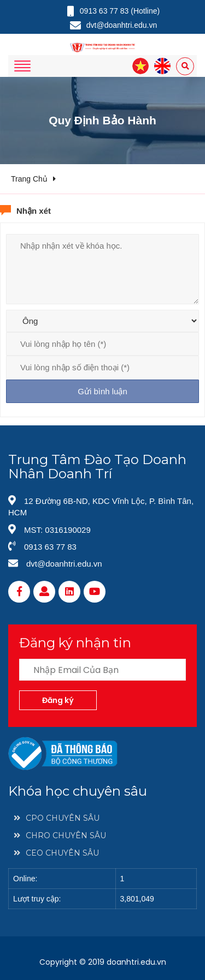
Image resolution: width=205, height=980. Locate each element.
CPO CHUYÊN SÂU (57, 818)
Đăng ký (58, 700)
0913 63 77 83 (50, 547)
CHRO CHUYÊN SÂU (60, 835)
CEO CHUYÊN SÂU (56, 853)
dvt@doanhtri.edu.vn (64, 564)
